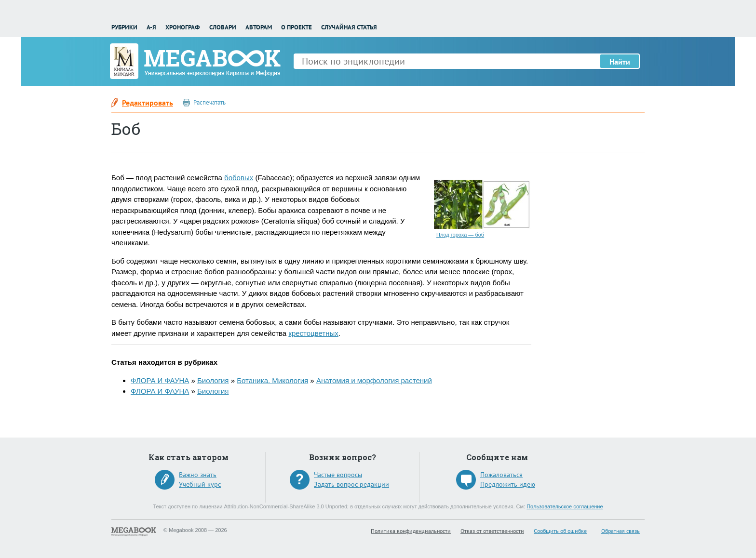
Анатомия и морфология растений (374, 380)
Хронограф (182, 27)
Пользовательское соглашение (565, 506)
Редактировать (148, 103)
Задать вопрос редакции (351, 484)
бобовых (239, 178)
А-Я (151, 27)
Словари (223, 27)
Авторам (259, 27)
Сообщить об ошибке (560, 531)
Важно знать (198, 475)
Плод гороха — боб (460, 235)
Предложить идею (508, 484)
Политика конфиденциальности (411, 531)
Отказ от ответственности (492, 531)
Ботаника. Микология (272, 380)
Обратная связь (621, 531)
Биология (213, 380)
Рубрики (124, 27)
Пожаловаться (501, 475)
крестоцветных (313, 333)
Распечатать (209, 102)
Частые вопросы (338, 475)
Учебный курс (200, 484)
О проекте (297, 27)
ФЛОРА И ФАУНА (160, 380)
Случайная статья (349, 27)
